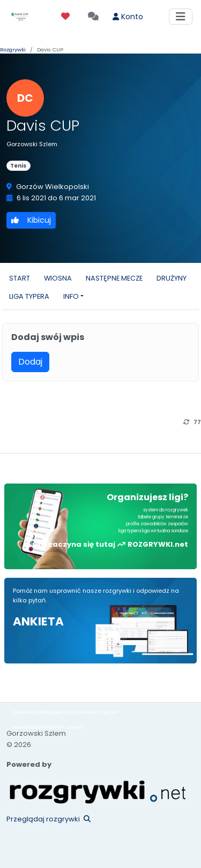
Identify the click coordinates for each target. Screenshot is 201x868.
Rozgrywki (13, 50)
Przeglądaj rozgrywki (49, 819)
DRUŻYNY (172, 278)
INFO (71, 296)
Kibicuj (31, 220)
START (20, 278)
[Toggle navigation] (181, 17)
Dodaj (30, 362)
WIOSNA (58, 278)
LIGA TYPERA (29, 296)
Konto (128, 17)
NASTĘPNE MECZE (114, 278)
